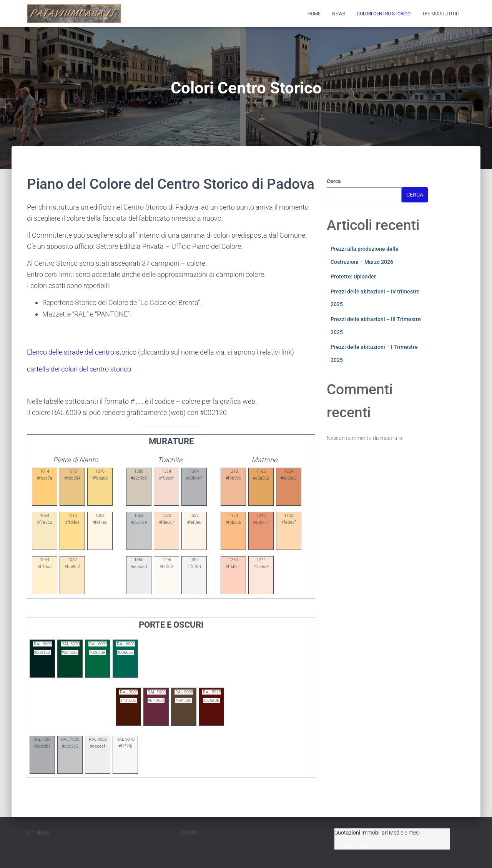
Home (314, 14)
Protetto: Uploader (353, 277)
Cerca (334, 181)
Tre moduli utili (441, 14)
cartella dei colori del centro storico (79, 369)
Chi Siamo (39, 833)
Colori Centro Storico (384, 14)
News (339, 14)
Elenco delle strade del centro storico (82, 352)
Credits (189, 833)
